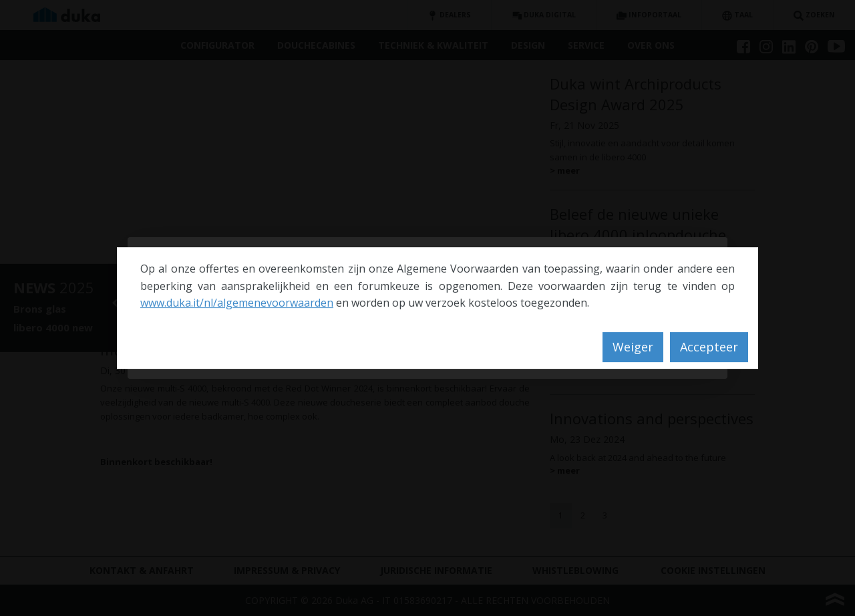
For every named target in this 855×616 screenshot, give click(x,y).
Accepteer (709, 347)
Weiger (633, 347)
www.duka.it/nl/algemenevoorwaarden (237, 303)
